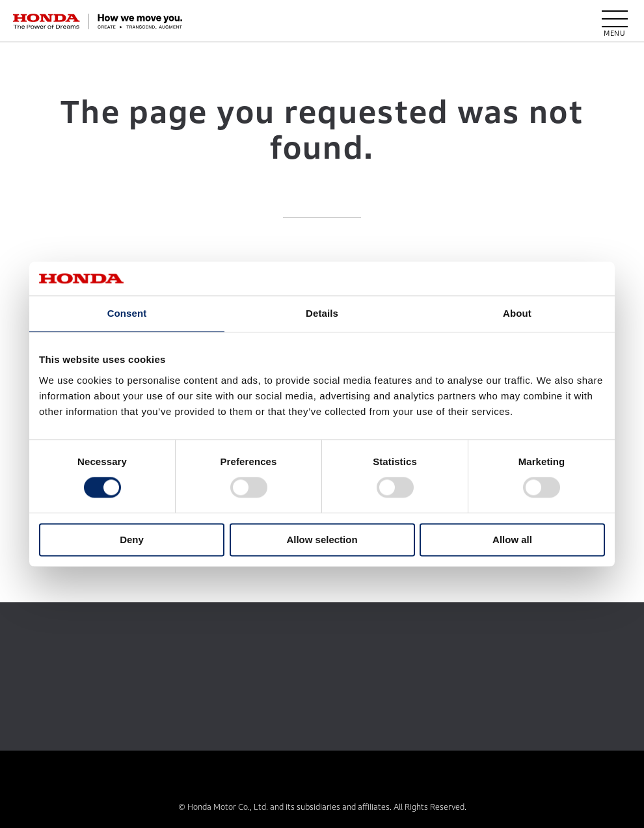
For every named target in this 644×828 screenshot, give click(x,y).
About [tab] (517, 313)
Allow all (512, 540)
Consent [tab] (127, 313)
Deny (132, 540)
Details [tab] (322, 313)
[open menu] (615, 21)
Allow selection (322, 540)
